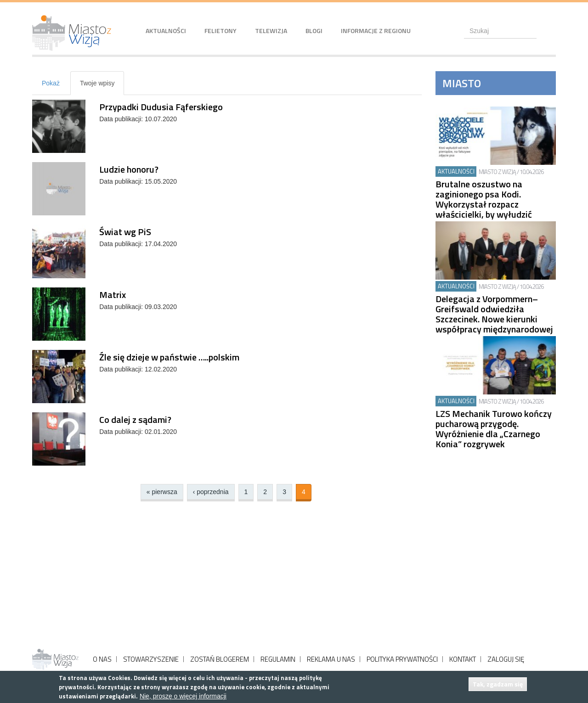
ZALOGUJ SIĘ (506, 659)
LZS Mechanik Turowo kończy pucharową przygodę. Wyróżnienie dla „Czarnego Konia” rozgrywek (494, 429)
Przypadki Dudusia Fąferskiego (161, 107)
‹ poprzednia (211, 492)
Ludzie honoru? (129, 169)
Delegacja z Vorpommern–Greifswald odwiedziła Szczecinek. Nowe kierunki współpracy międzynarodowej (494, 314)
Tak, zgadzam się (498, 684)
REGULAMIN (278, 659)
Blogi (314, 31)
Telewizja (271, 31)
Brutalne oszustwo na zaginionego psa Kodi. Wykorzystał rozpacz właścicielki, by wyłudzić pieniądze (484, 204)
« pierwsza (162, 492)
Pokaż (51, 83)
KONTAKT (463, 659)
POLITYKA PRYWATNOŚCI (402, 659)
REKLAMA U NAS (331, 659)
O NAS (102, 659)
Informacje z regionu (376, 31)
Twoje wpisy (102, 87)
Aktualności (166, 31)
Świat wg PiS (125, 232)
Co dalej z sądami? (135, 419)
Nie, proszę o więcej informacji (183, 696)
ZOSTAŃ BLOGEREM (220, 659)
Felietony (220, 31)
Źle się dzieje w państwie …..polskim (169, 357)
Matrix (113, 295)
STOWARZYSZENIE (151, 659)
